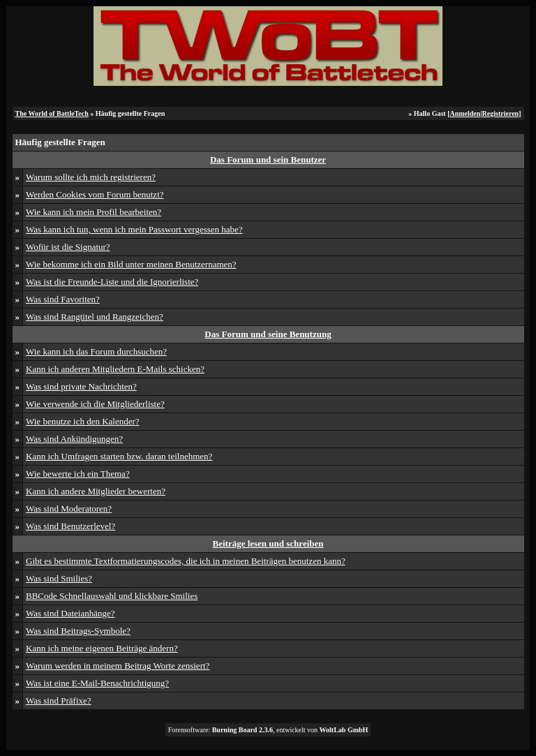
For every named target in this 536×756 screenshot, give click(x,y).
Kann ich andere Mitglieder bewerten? (96, 491)
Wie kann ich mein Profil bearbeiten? (94, 212)
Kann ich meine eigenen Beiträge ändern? (102, 648)
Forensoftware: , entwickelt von (268, 730)
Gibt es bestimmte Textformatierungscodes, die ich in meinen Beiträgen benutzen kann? (186, 561)
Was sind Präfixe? (59, 701)
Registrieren (501, 113)
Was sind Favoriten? (63, 299)
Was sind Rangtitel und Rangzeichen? (95, 317)
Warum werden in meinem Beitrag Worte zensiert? (118, 666)
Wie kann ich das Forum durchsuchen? (96, 351)
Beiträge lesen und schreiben (268, 543)
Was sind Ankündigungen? (74, 439)
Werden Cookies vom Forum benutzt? (95, 194)
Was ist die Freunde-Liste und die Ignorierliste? (112, 282)
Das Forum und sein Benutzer (268, 160)
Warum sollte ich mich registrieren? (91, 177)
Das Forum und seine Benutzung (268, 334)
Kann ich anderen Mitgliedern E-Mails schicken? (115, 369)
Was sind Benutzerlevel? (70, 526)
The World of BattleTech (52, 113)
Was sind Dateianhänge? (70, 613)
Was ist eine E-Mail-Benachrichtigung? (97, 683)
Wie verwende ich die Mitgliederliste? (95, 404)
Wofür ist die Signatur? (68, 247)
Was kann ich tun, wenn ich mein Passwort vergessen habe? (134, 229)
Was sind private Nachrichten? (81, 386)
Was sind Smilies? (59, 578)
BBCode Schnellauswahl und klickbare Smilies (112, 596)
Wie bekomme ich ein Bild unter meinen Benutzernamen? (131, 264)
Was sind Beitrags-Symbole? (78, 631)
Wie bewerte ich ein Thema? (78, 474)
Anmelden (465, 113)
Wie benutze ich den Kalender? (83, 421)
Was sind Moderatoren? (69, 509)
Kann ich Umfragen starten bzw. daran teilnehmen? (119, 456)
